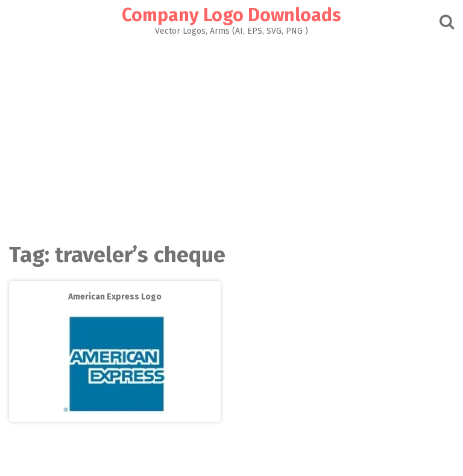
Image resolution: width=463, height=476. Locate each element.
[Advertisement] (231, 136)
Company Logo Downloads (231, 15)
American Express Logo (115, 297)
